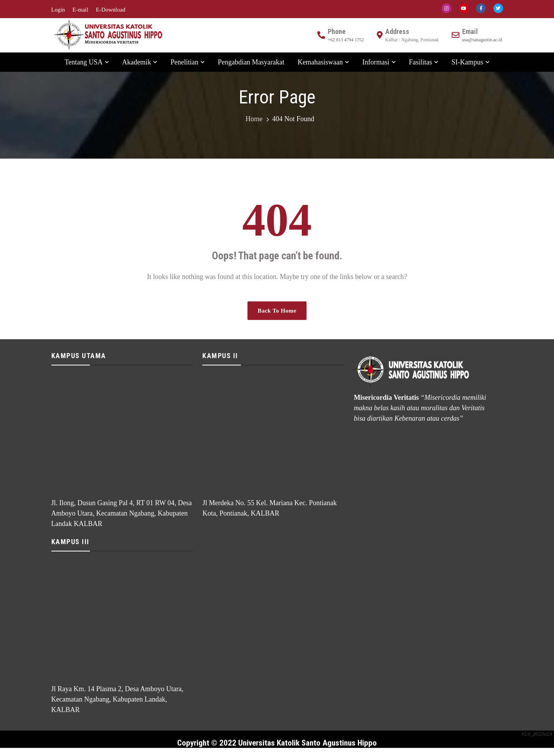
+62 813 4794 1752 (346, 40)
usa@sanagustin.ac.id (482, 40)
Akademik (136, 62)
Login (58, 10)
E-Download (111, 10)
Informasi (376, 62)
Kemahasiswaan (320, 62)
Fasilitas (420, 62)
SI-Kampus (468, 62)
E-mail (80, 10)
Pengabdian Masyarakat (251, 62)
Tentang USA (83, 62)
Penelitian (185, 62)
